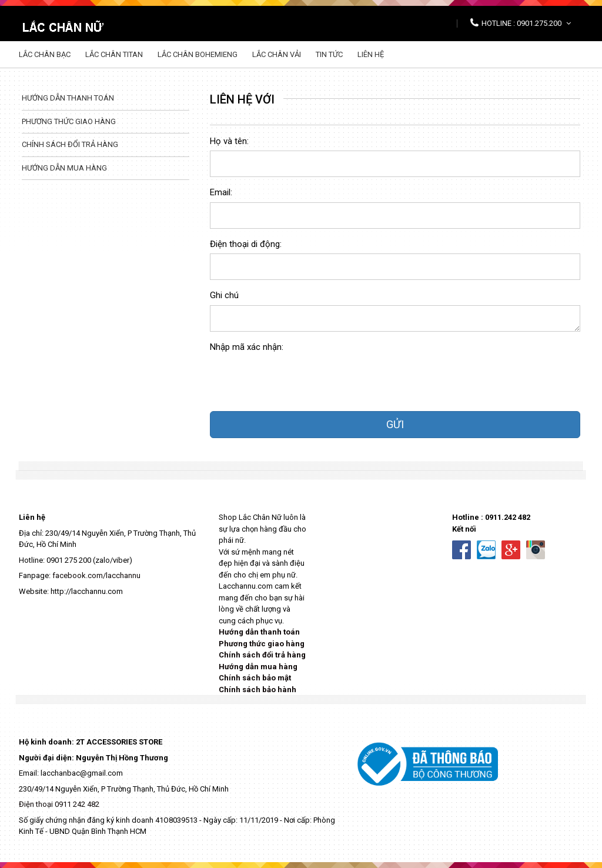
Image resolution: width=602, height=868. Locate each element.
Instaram (536, 550)
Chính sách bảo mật (255, 678)
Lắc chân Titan (114, 54)
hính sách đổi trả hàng (265, 655)
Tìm (568, 55)
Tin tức (329, 54)
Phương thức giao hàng (69, 121)
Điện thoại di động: (246, 244)
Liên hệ (371, 54)
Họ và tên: (229, 141)
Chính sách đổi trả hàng (70, 144)
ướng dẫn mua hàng (261, 667)
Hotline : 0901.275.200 (526, 23)
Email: (221, 192)
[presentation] (299, 379)
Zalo (486, 550)
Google (511, 550)
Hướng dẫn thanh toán (68, 98)
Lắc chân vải (277, 54)
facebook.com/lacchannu (96, 575)
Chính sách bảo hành (257, 690)
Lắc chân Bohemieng (198, 54)
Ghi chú (224, 295)
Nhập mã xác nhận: (247, 347)
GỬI (395, 424)
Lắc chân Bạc (45, 54)
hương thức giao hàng (264, 644)
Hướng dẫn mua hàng (64, 168)
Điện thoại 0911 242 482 (59, 804)
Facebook (461, 550)
